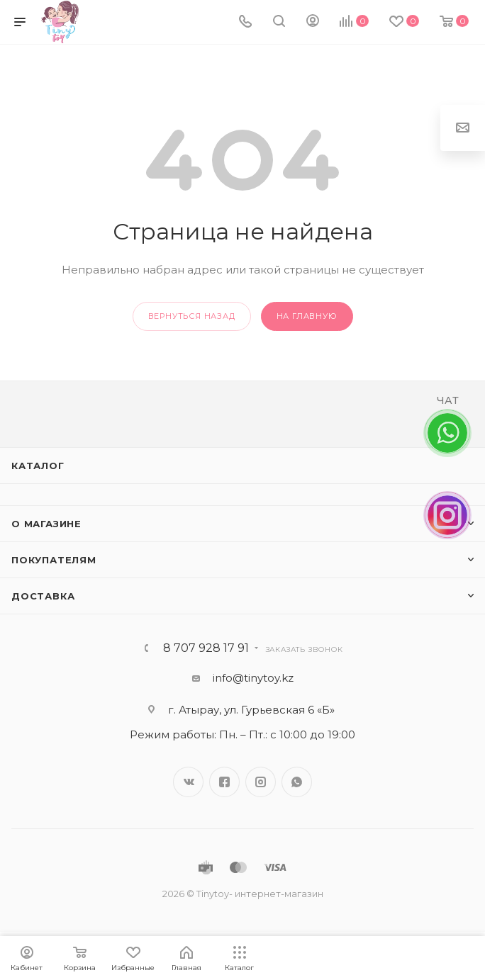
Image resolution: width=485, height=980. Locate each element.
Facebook (224, 782)
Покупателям (54, 560)
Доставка (43, 596)
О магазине (46, 524)
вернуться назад (192, 316)
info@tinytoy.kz (253, 678)
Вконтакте (188, 782)
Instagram (261, 782)
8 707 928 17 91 (206, 648)
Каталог (38, 466)
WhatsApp (297, 782)
